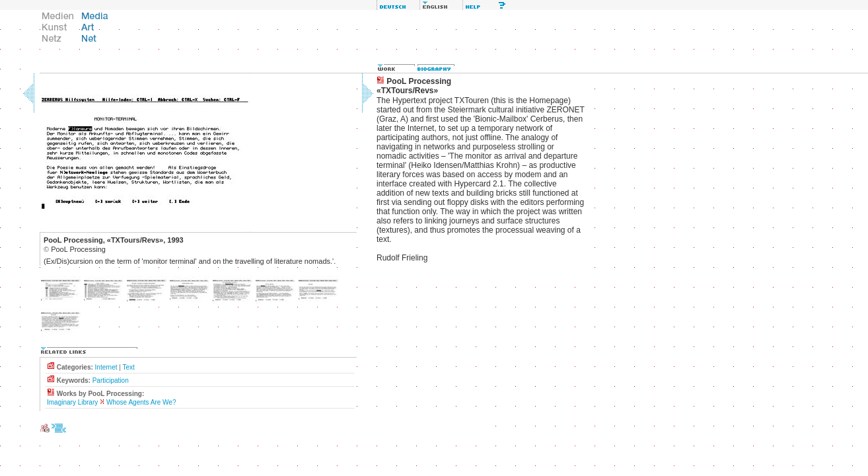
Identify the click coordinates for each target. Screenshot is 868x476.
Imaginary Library (72, 402)
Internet (106, 367)
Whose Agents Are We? (141, 402)
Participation (111, 380)
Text (128, 367)
